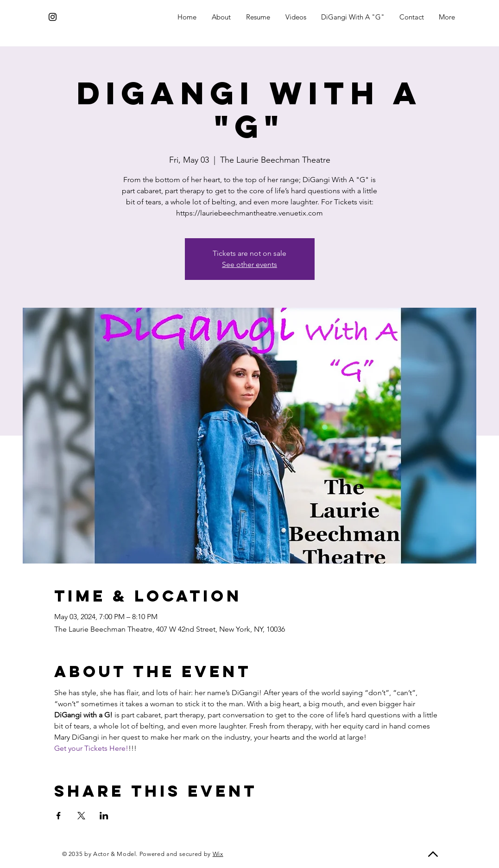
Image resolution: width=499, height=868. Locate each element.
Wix (218, 854)
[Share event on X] (81, 816)
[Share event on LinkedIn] (104, 816)
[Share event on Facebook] (59, 816)
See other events (249, 264)
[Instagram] (53, 17)
